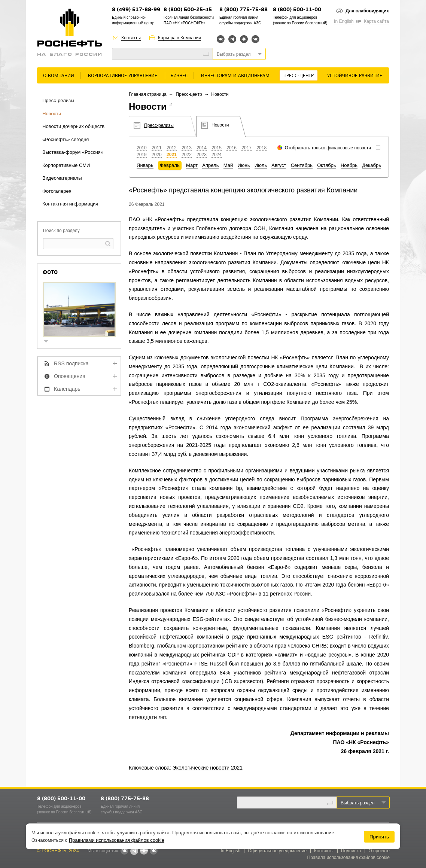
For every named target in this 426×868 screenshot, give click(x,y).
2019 (142, 155)
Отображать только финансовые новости (328, 148)
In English (344, 21)
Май (228, 165)
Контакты (131, 38)
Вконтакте (221, 39)
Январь (145, 165)
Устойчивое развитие (355, 76)
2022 (187, 155)
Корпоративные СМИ (66, 165)
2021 (172, 155)
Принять (379, 837)
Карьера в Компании (179, 38)
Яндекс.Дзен (244, 39)
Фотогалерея (57, 191)
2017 (247, 148)
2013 (187, 148)
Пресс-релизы (58, 100)
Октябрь (326, 165)
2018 (261, 148)
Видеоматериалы (62, 178)
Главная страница (148, 94)
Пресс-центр (299, 76)
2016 (232, 148)
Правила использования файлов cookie (349, 858)
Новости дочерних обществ (73, 126)
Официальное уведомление (277, 851)
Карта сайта (376, 21)
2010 (142, 148)
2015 (217, 148)
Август (279, 165)
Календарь (67, 389)
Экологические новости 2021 (208, 768)
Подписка (351, 851)
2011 (157, 148)
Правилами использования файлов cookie (117, 840)
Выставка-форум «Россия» (73, 152)
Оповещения (70, 376)
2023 (202, 155)
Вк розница (255, 39)
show (49, 342)
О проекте (379, 851)
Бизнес (179, 76)
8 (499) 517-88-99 (136, 10)
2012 (172, 148)
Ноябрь (349, 165)
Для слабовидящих (367, 11)
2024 (217, 155)
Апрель (210, 165)
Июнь (244, 165)
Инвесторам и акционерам (235, 76)
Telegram (232, 39)
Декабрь (372, 165)
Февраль (170, 165)
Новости (52, 114)
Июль (261, 165)
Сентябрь (302, 165)
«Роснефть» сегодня (66, 139)
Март (192, 165)
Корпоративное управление (123, 76)
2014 (202, 148)
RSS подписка (71, 363)
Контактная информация (70, 204)
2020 (157, 155)
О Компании (59, 76)
